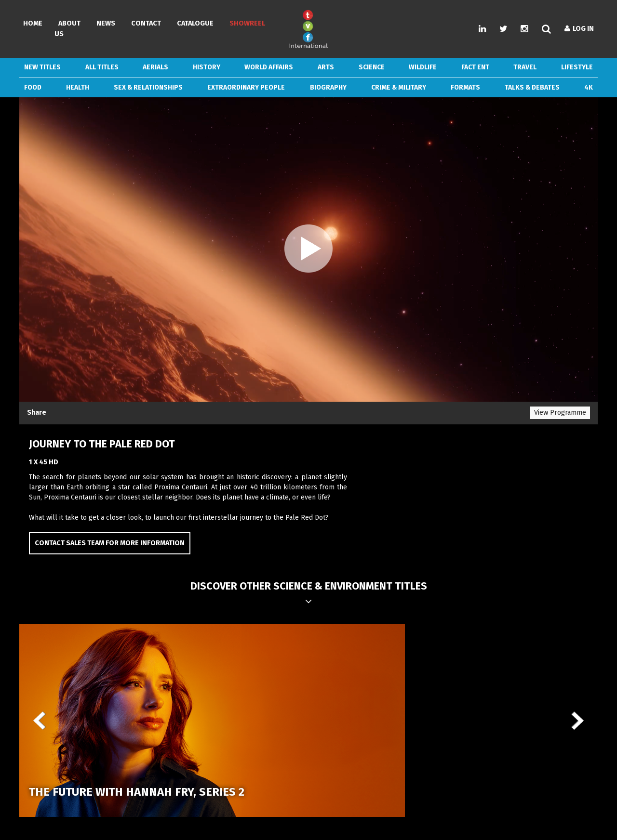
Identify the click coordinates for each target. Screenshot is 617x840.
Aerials (155, 67)
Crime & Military (399, 87)
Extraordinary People (246, 87)
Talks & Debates (532, 87)
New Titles (42, 67)
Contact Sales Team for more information (110, 543)
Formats (465, 87)
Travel (525, 67)
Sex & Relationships (148, 87)
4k (589, 87)
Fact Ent (475, 67)
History (207, 67)
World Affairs (269, 67)
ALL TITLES (102, 67)
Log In (579, 29)
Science (372, 67)
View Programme (560, 413)
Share (37, 413)
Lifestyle (577, 67)
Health (78, 87)
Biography (328, 87)
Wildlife (423, 67)
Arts (326, 67)
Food (33, 87)
